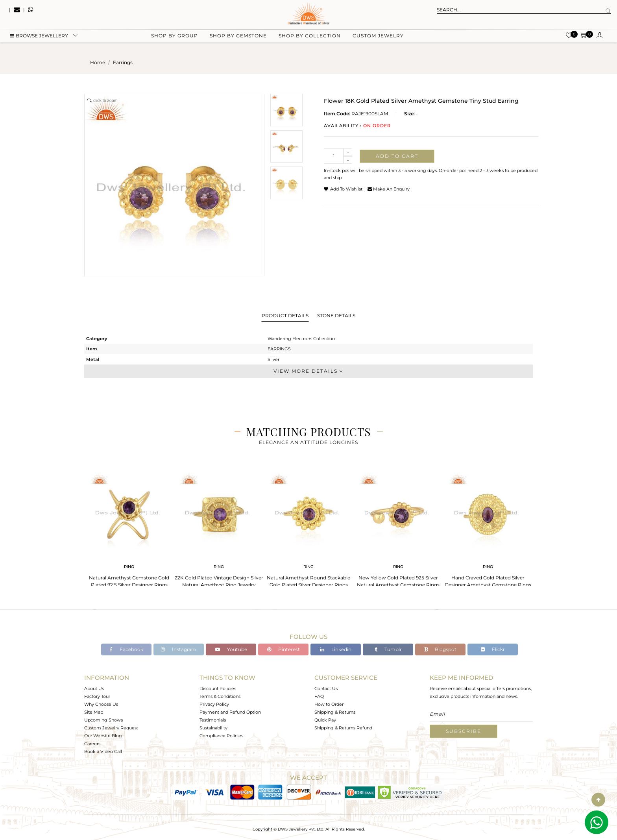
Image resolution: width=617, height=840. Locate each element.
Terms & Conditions (220, 696)
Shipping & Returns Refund (343, 728)
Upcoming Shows (103, 720)
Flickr (493, 649)
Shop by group (175, 40)
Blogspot (440, 649)
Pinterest (284, 649)
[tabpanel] (129, 528)
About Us (94, 688)
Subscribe (464, 731)
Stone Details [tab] (336, 315)
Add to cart (397, 156)
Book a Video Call (103, 751)
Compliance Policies (221, 736)
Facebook (127, 649)
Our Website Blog (103, 736)
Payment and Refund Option (230, 712)
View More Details (308, 371)
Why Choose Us (101, 704)
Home (98, 62)
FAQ (319, 696)
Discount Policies (218, 688)
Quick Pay (325, 720)
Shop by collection (310, 40)
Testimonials (213, 720)
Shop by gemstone (238, 40)
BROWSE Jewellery (39, 40)
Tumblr (388, 649)
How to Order (329, 704)
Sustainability (213, 728)
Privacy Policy (214, 704)
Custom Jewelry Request (111, 728)
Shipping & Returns (335, 712)
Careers (92, 744)
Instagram (179, 649)
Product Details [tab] (285, 315)
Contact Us (326, 688)
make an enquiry (389, 189)
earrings (123, 62)
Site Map (94, 712)
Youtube (231, 649)
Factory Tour (97, 696)
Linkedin (336, 649)
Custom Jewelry (378, 40)
